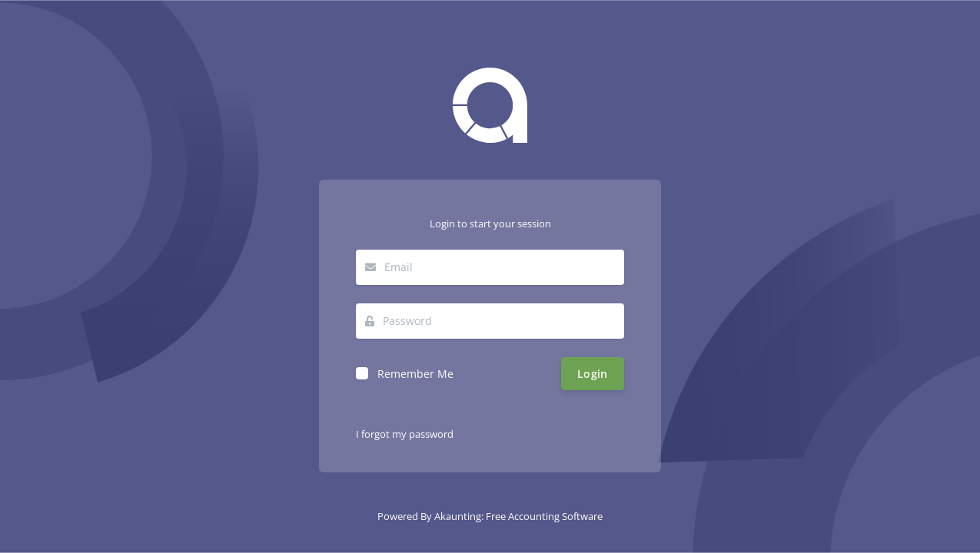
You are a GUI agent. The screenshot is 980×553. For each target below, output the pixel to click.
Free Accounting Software (544, 516)
